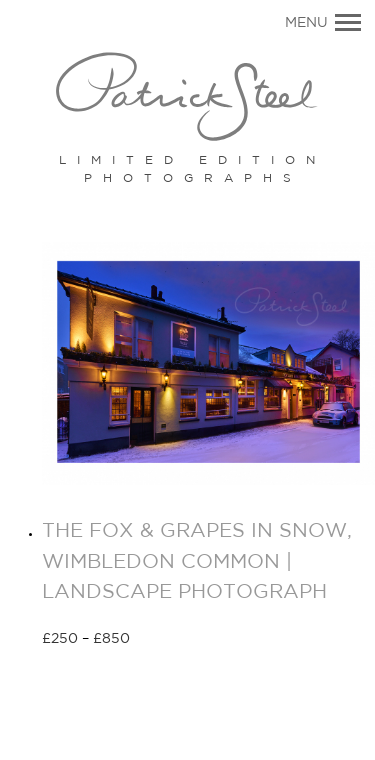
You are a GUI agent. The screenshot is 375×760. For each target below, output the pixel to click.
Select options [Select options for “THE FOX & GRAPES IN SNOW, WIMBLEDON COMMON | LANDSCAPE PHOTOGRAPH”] (201, 640)
